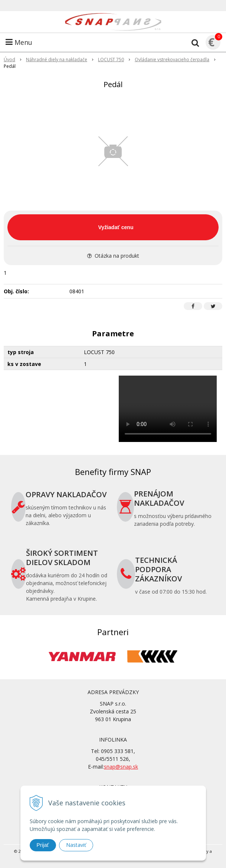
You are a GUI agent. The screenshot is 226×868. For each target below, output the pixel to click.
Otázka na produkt (113, 256)
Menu (19, 42)
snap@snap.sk (121, 767)
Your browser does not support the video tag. (168, 409)
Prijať (43, 845)
